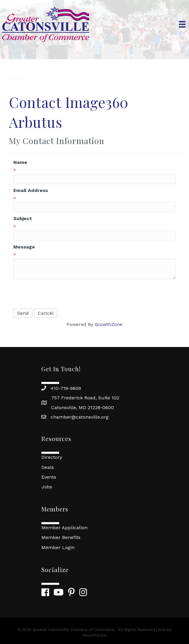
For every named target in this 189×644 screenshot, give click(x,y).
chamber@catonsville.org (80, 417)
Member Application (64, 528)
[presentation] (58, 294)
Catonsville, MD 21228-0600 (83, 407)
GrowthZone (109, 324)
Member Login (58, 547)
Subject (23, 218)
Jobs (47, 487)
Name (20, 162)
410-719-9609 (66, 388)
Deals (48, 467)
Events (49, 477)
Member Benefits (61, 537)
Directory (52, 457)
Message (24, 247)
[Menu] (182, 24)
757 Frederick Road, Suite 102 (85, 398)
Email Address (31, 190)
